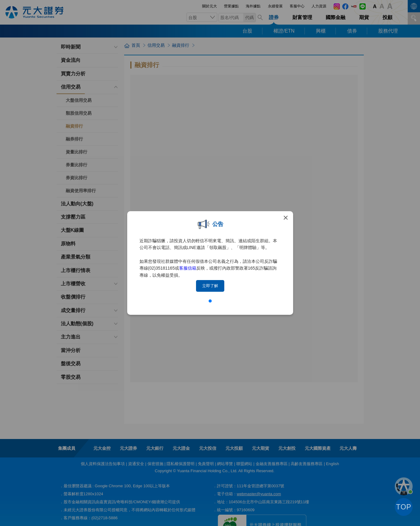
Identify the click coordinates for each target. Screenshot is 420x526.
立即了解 (210, 286)
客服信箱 (188, 268)
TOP (404, 507)
